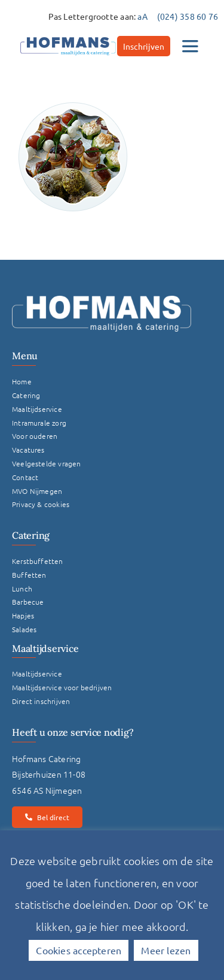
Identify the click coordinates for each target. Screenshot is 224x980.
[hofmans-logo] (68, 37)
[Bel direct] (47, 817)
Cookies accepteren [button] (79, 950)
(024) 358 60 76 (188, 16)
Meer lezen (166, 950)
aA (142, 16)
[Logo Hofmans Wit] (102, 300)
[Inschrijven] (144, 46)
